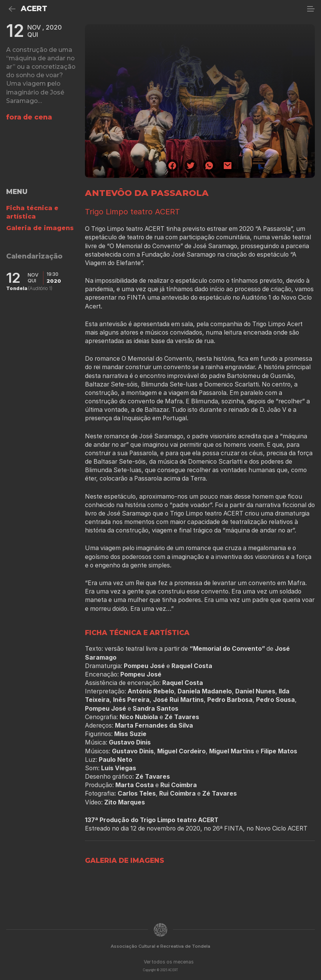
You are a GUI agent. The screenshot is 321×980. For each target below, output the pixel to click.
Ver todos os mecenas (169, 962)
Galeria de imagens (40, 228)
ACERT (34, 9)
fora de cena (29, 117)
